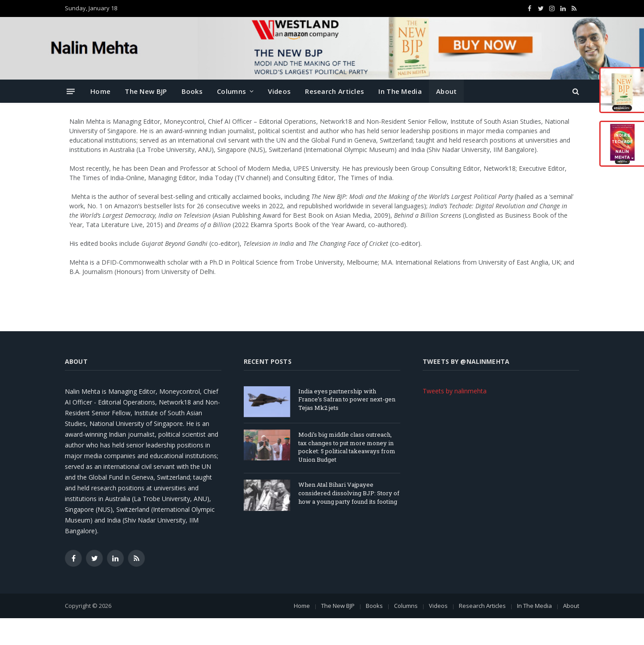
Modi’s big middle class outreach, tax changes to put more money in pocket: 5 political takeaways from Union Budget (347, 447)
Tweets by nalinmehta (455, 391)
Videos (279, 91)
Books (192, 91)
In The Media (400, 91)
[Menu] (71, 91)
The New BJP (146, 91)
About (447, 91)
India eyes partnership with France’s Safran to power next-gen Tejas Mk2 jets (347, 399)
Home (100, 91)
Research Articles (335, 91)
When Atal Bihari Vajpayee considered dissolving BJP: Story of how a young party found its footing (349, 493)
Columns (231, 91)
